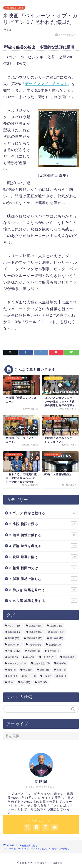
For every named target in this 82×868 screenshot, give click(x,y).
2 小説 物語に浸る (43, 524)
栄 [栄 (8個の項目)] (11, 682)
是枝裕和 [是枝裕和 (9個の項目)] (69, 657)
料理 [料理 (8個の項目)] (12, 670)
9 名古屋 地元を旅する (43, 600)
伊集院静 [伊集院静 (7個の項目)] (35, 645)
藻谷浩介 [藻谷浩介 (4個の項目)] (54, 651)
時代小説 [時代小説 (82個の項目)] (14, 632)
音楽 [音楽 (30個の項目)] (28, 670)
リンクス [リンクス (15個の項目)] (14, 626)
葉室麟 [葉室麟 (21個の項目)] (13, 638)
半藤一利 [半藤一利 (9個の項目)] (14, 651)
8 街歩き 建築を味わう (43, 590)
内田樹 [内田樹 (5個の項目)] (13, 657)
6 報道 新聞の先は (43, 568)
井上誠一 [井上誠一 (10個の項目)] (36, 626)
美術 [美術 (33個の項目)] (61, 670)
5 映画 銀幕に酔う (14, 8)
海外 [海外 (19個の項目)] (26, 682)
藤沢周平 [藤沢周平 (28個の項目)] (57, 632)
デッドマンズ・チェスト (46, 84)
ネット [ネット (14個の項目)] (30, 676)
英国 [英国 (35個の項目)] (42, 682)
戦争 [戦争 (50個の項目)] (62, 663)
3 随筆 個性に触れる (43, 535)
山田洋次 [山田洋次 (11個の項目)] (49, 657)
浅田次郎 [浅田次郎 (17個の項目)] (14, 645)
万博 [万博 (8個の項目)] (63, 676)
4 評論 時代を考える (43, 546)
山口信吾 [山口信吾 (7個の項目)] (56, 626)
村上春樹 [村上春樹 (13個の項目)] (56, 638)
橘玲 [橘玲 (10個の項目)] (30, 657)
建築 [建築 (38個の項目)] (44, 670)
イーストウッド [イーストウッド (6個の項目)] (17, 663)
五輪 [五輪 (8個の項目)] (47, 676)
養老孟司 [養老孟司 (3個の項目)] (34, 651)
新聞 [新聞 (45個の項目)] (12, 676)
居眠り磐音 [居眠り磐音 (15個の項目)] (34, 638)
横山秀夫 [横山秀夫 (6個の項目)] (55, 645)
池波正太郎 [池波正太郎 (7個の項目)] (36, 632)
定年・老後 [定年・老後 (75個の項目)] (42, 663)
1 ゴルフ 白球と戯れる (43, 513)
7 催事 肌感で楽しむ (43, 579)
